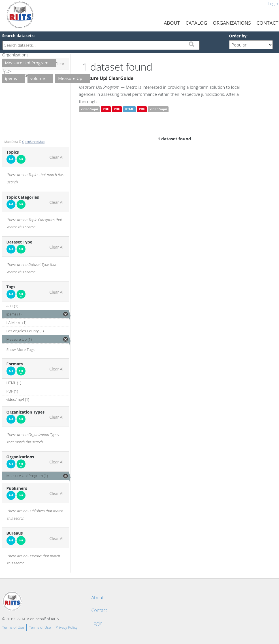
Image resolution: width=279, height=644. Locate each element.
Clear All (57, 157)
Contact (99, 610)
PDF (106, 109)
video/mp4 (89, 109)
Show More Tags (21, 349)
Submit (191, 44)
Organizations (232, 23)
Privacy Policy (66, 627)
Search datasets (18, 36)
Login (97, 623)
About (172, 23)
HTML (129, 109)
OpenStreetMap (33, 142)
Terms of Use (13, 627)
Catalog (196, 23)
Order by (238, 36)
